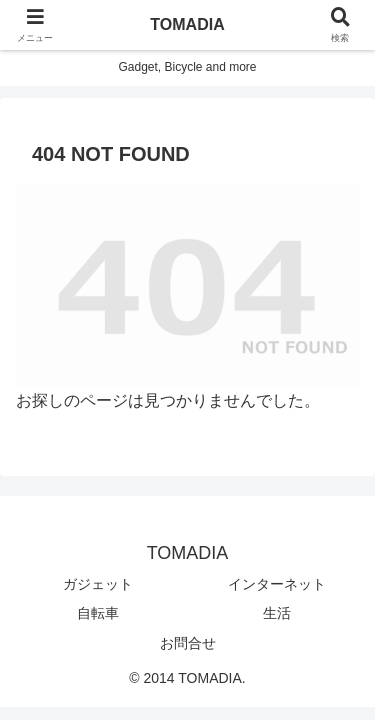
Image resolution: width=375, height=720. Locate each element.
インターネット (277, 584)
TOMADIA (187, 24)
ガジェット (98, 584)
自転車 (98, 613)
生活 (277, 613)
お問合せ (188, 643)
